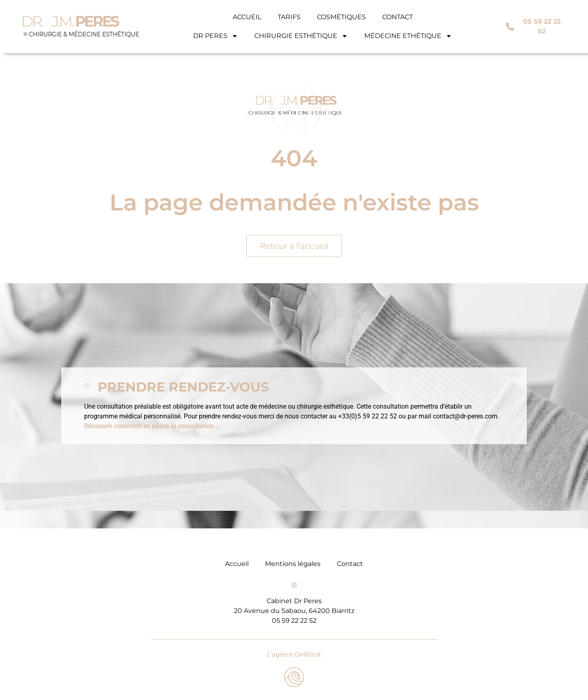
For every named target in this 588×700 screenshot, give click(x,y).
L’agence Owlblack (294, 654)
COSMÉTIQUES (341, 17)
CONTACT (398, 17)
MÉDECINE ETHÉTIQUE (408, 36)
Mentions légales (293, 564)
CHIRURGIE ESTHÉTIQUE (301, 36)
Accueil (237, 564)
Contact (350, 564)
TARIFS (289, 17)
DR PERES (216, 36)
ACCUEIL (247, 17)
